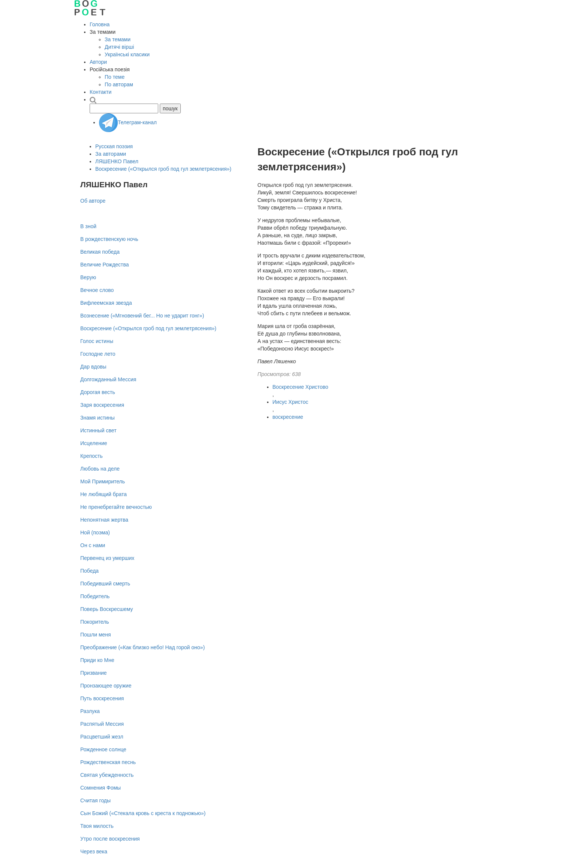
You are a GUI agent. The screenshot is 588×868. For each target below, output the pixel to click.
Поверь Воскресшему (107, 609)
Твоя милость (97, 826)
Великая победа (100, 252)
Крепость (91, 456)
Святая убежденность (107, 775)
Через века (94, 851)
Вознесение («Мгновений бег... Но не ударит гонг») (142, 316)
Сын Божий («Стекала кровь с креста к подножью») (143, 813)
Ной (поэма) (95, 533)
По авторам (119, 84)
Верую (88, 277)
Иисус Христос (291, 402)
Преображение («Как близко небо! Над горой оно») (142, 647)
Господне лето (98, 354)
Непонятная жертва (104, 520)
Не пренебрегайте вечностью (116, 507)
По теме (115, 77)
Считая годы (95, 800)
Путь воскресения (102, 698)
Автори (98, 62)
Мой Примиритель (103, 481)
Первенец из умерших (107, 558)
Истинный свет (98, 430)
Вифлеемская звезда (106, 303)
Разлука (90, 711)
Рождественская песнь (108, 762)
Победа (89, 571)
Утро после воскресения (110, 839)
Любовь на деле (100, 469)
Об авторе (93, 201)
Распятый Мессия (102, 724)
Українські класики (127, 54)
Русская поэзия (114, 146)
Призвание (94, 673)
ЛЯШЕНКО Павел (117, 161)
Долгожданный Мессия (108, 379)
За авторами (111, 154)
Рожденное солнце (103, 749)
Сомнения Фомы (100, 788)
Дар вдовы (93, 367)
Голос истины (97, 341)
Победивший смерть (105, 584)
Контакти (100, 92)
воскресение (288, 417)
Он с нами (93, 545)
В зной (88, 226)
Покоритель (95, 622)
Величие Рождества (105, 265)
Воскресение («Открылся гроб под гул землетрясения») (163, 169)
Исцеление (94, 443)
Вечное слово (97, 290)
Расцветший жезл (102, 737)
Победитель (95, 596)
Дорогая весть (98, 392)
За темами (118, 39)
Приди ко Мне (97, 660)
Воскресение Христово (301, 387)
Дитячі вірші (119, 47)
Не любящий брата (103, 494)
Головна (100, 24)
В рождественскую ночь (109, 239)
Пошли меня (96, 635)
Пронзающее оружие (106, 686)
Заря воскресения (102, 405)
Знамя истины (97, 418)
